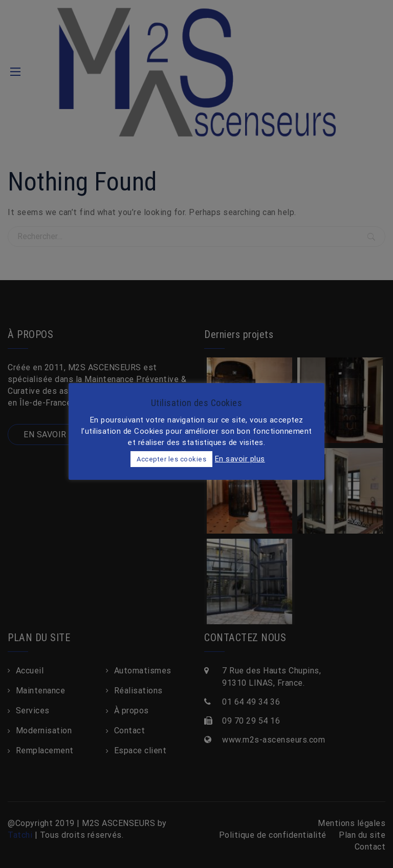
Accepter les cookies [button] (171, 459)
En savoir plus (240, 459)
